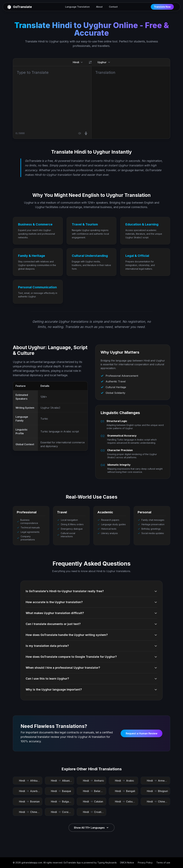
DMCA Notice (127, 863)
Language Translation (77, 7)
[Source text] (52, 97)
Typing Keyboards (107, 863)
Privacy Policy (145, 863)
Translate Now (162, 7)
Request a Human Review (142, 733)
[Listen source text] (80, 133)
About (99, 7)
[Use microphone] (86, 133)
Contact (113, 7)
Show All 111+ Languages (91, 828)
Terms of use (163, 863)
